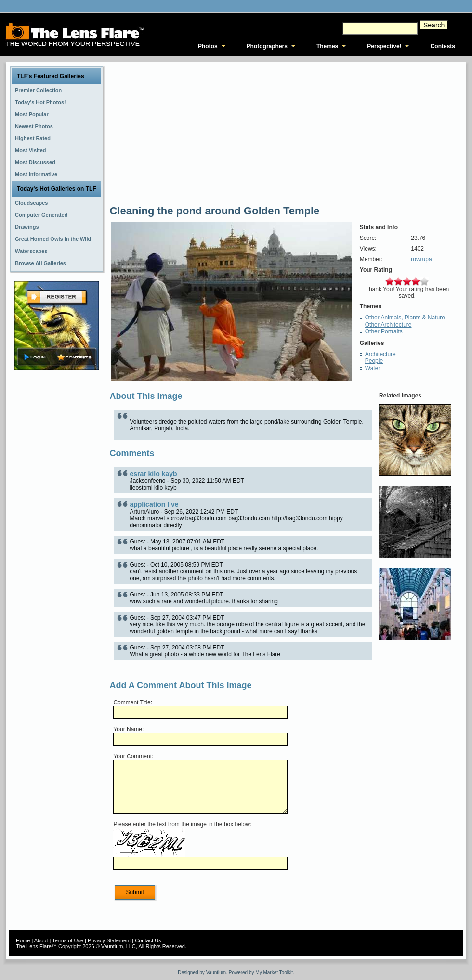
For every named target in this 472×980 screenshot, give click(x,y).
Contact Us (148, 940)
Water (373, 368)
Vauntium (216, 973)
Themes (327, 46)
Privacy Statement (109, 940)
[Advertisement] (57, 524)
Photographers (267, 46)
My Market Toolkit (274, 973)
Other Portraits (384, 331)
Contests (443, 46)
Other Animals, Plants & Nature (405, 318)
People (374, 361)
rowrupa (421, 259)
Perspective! (384, 46)
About (41, 940)
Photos (208, 46)
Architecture (380, 354)
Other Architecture (388, 325)
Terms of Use (68, 940)
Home (23, 940)
